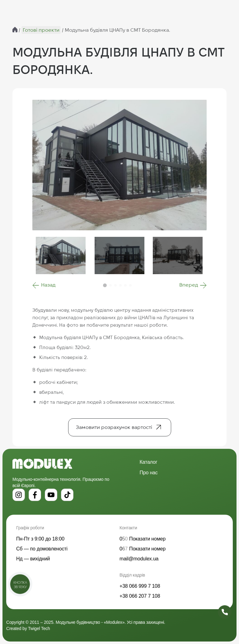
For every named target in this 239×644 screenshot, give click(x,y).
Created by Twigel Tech (28, 628)
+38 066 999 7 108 (140, 586)
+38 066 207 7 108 (140, 596)
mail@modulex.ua (139, 559)
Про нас (149, 473)
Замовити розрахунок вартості (114, 427)
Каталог (149, 462)
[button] (44, 285)
